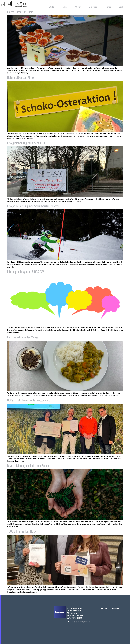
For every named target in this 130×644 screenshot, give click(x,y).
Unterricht (79, 7)
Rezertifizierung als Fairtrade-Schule (28, 466)
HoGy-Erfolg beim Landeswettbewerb (29, 400)
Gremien (109, 7)
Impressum (104, 608)
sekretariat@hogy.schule (84, 622)
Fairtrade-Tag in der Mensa (23, 337)
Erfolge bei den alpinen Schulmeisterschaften (33, 206)
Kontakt (121, 7)
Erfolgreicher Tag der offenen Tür (26, 143)
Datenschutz (115, 608)
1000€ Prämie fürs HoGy (22, 531)
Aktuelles (53, 7)
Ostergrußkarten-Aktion (21, 77)
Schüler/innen (94, 7)
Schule (66, 7)
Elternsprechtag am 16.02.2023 (26, 271)
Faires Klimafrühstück (20, 12)
